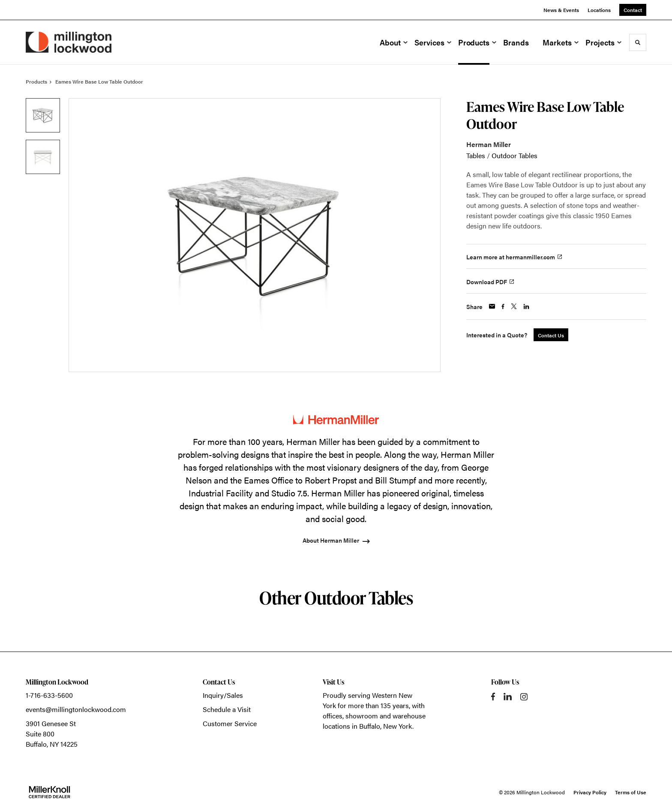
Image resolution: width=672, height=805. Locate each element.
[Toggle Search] (638, 42)
